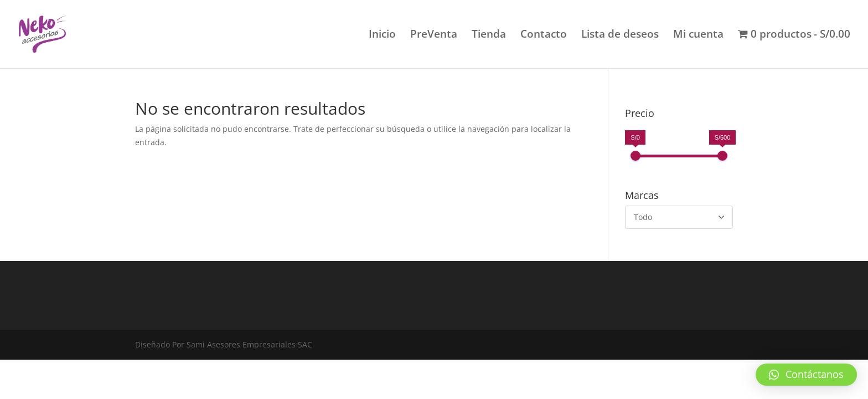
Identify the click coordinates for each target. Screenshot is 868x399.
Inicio (382, 35)
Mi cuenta (698, 35)
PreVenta (434, 35)
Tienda (489, 35)
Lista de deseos (620, 35)
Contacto (544, 35)
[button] (806, 375)
